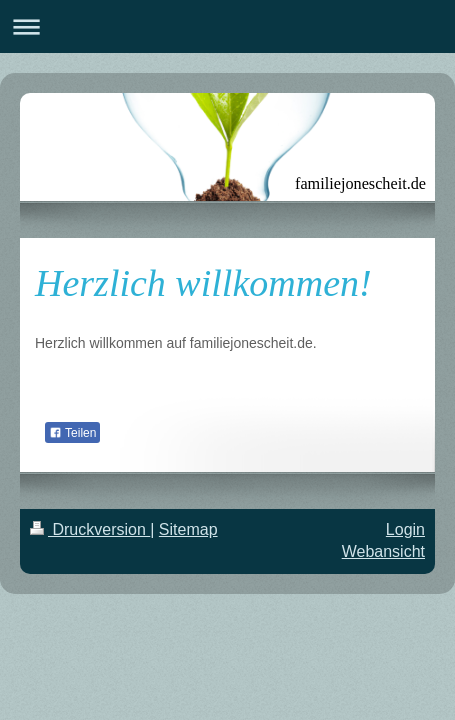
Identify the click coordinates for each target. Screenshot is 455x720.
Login (405, 529)
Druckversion (90, 529)
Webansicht (383, 551)
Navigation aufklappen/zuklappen (227, 26)
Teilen (72, 433)
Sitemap (188, 529)
